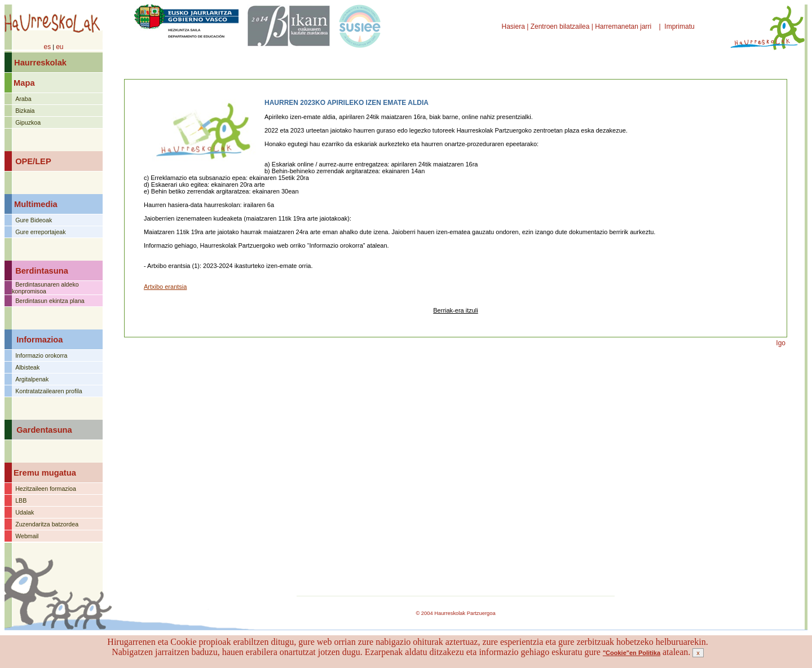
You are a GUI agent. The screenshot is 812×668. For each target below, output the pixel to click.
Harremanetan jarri (624, 27)
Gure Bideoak (34, 220)
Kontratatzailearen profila (48, 391)
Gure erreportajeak (40, 232)
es (47, 47)
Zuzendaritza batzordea (47, 524)
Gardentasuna (44, 430)
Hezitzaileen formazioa (46, 489)
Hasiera (515, 27)
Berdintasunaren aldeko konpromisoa (45, 288)
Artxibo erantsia (165, 287)
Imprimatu (680, 27)
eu (59, 47)
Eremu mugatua (45, 473)
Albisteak (27, 367)
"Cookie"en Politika (632, 653)
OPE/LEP (33, 161)
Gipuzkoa (28, 122)
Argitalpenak (32, 379)
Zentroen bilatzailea (560, 27)
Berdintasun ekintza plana (50, 301)
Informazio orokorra (41, 355)
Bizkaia (25, 111)
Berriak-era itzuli (455, 310)
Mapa (24, 83)
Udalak (25, 512)
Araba (23, 99)
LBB (21, 500)
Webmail (27, 536)
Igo (781, 343)
